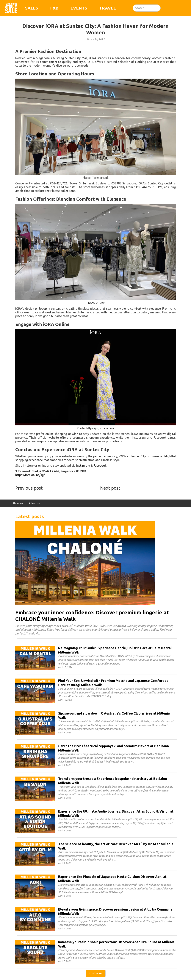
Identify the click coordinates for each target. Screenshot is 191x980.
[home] (11, 8)
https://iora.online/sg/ (30, 475)
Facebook (100, 466)
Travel (108, 8)
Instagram (83, 466)
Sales (32, 8)
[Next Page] (96, 973)
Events (79, 8)
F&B (54, 8)
